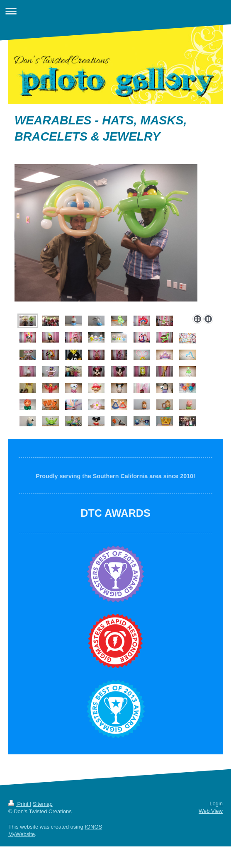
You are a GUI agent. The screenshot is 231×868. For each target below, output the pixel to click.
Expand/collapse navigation (115, 11)
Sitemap (43, 804)
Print (19, 804)
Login (216, 804)
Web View (211, 811)
